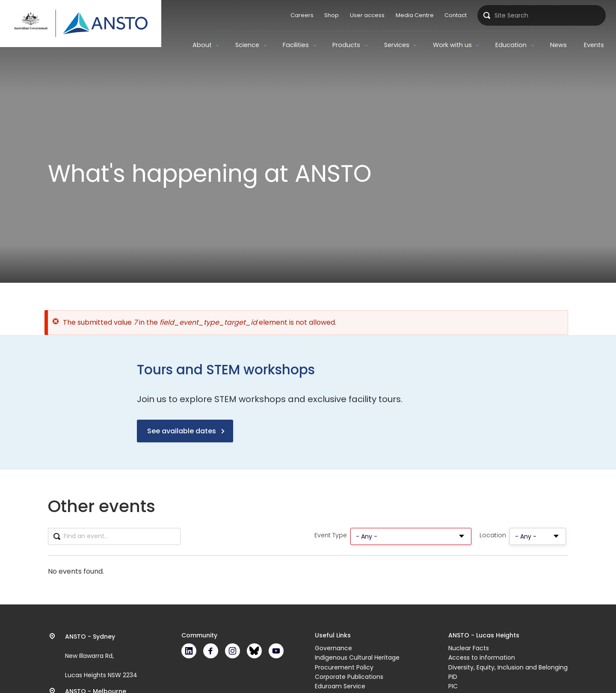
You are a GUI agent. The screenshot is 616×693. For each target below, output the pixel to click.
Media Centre (415, 15)
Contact (456, 15)
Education (511, 45)
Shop (332, 15)
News (558, 45)
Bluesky (254, 651)
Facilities (296, 45)
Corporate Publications (349, 677)
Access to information (482, 657)
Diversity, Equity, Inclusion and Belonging (508, 667)
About (202, 45)
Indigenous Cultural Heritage (357, 657)
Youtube (276, 651)
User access (367, 15)
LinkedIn (189, 651)
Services (397, 45)
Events (594, 45)
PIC (453, 686)
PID (453, 677)
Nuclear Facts (469, 648)
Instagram (232, 651)
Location (493, 535)
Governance (333, 648)
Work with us (452, 45)
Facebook (211, 651)
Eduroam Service (340, 686)
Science (247, 45)
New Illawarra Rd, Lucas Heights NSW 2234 (101, 656)
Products (346, 45)
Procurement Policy (344, 667)
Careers (302, 15)
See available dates (182, 431)
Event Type (331, 535)
